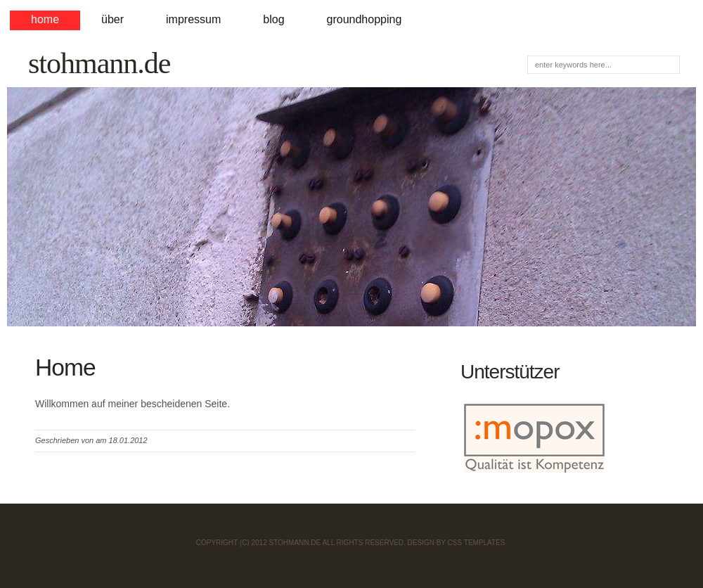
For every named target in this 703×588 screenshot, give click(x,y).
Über (112, 19)
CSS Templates (477, 543)
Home (45, 19)
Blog (273, 19)
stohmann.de (99, 63)
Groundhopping (365, 19)
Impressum (193, 19)
